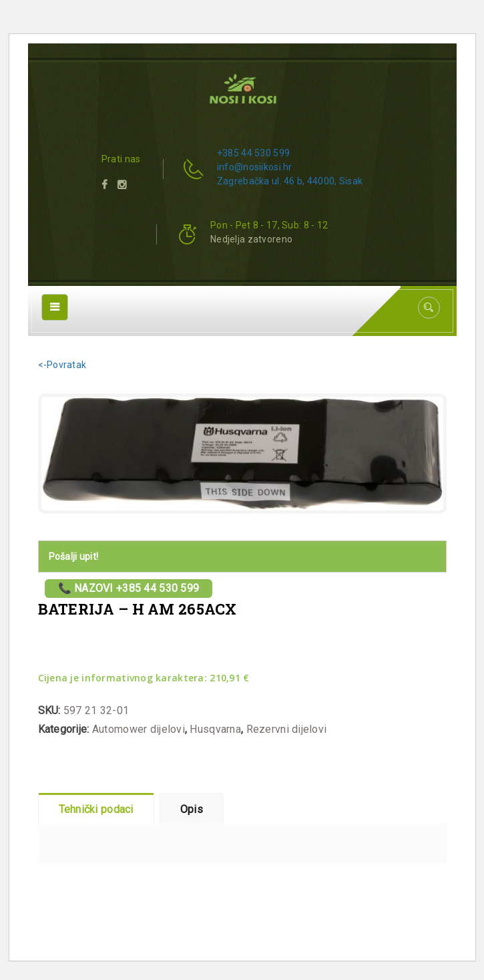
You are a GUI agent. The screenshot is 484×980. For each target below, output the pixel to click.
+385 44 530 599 (253, 153)
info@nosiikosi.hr (255, 167)
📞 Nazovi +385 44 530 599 (129, 588)
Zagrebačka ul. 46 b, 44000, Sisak (290, 181)
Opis (192, 809)
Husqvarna (215, 729)
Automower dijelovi (139, 729)
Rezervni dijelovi (287, 729)
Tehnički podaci (96, 809)
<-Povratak (62, 365)
